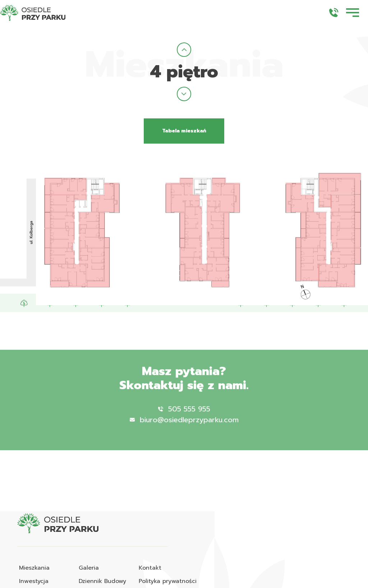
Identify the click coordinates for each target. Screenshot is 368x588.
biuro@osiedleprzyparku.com (184, 429)
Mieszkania (34, 568)
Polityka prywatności (168, 581)
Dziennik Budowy (102, 581)
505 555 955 (184, 418)
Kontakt (150, 568)
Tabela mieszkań (184, 131)
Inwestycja (34, 581)
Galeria (89, 568)
